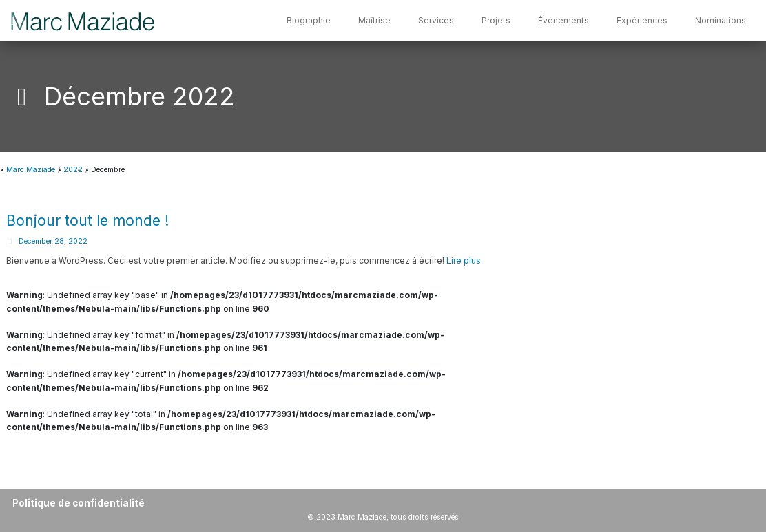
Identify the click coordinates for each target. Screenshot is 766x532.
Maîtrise (374, 20)
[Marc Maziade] (84, 21)
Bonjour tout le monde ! (87, 221)
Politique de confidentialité (79, 503)
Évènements (563, 20)
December (35, 241)
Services (436, 20)
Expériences (642, 20)
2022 (78, 241)
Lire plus (464, 260)
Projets (496, 20)
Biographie (309, 20)
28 (59, 241)
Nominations (721, 20)
